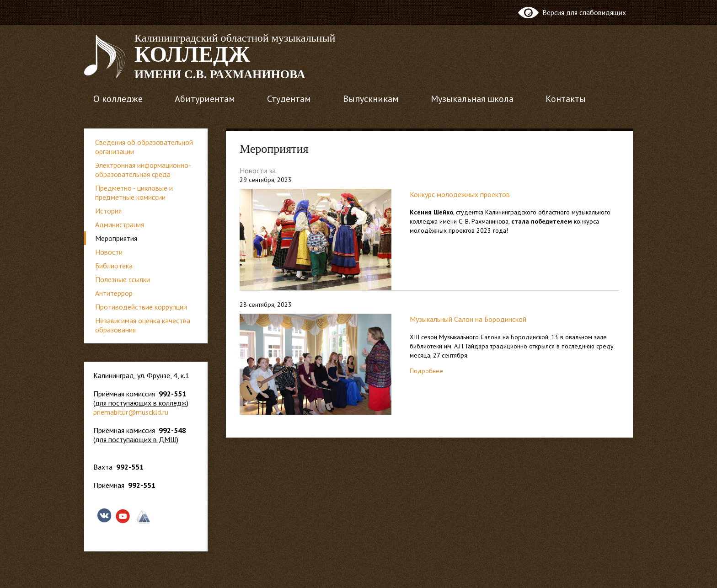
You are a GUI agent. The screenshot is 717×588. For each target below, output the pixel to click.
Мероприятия (116, 238)
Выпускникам (371, 99)
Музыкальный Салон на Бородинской (468, 319)
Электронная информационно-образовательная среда (143, 170)
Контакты (566, 99)
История (108, 211)
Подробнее (426, 371)
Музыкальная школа (472, 99)
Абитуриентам (205, 99)
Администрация (120, 225)
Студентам (289, 99)
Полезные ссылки (123, 279)
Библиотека (114, 266)
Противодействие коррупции (141, 307)
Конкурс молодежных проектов (460, 194)
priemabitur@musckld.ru (131, 412)
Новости (109, 252)
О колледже (118, 99)
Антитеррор (114, 293)
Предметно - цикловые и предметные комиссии (134, 192)
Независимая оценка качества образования (143, 325)
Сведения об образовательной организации (144, 147)
